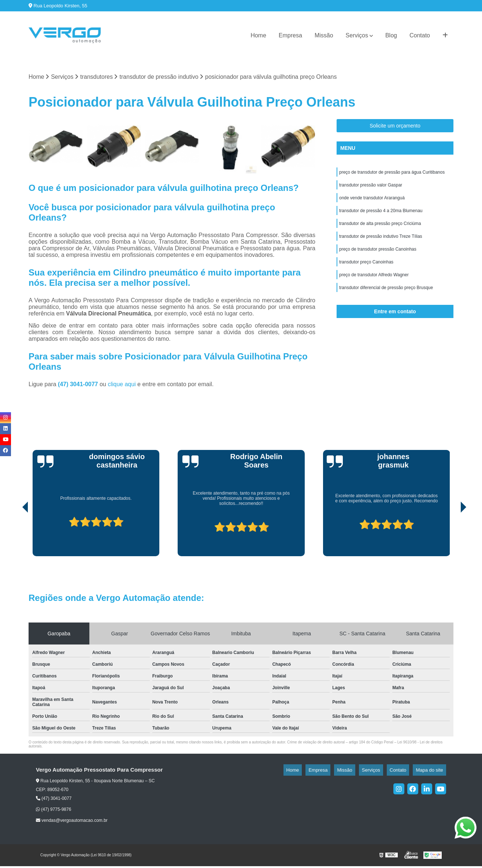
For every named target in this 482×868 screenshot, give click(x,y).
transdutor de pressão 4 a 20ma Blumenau (381, 217)
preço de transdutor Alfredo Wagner (374, 286)
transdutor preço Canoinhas (366, 272)
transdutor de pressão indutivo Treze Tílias (381, 244)
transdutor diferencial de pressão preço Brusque (386, 300)
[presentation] (15, 537)
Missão (324, 35)
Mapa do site (432, 771)
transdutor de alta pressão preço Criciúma (380, 230)
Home (258, 35)
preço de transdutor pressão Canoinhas (378, 258)
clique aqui (122, 386)
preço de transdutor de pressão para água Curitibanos (392, 175)
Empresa (290, 35)
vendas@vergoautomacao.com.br (72, 822)
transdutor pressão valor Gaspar (371, 189)
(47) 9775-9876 (53, 811)
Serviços (357, 35)
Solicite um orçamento (395, 128)
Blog (391, 35)
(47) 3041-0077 (79, 386)
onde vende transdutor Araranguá (372, 203)
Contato (420, 35)
